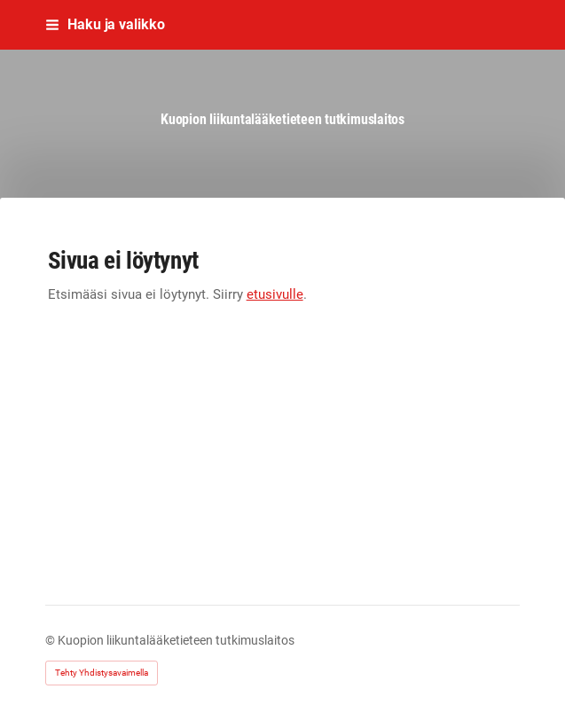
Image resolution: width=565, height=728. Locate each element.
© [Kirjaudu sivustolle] (51, 640)
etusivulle (275, 294)
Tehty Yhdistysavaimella (102, 673)
